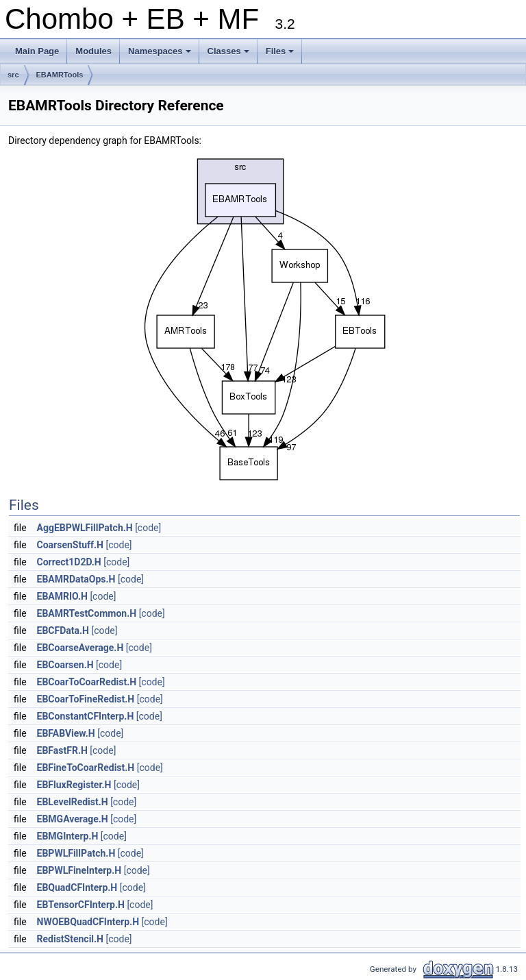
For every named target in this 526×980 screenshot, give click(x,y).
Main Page (37, 51)
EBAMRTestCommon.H (87, 613)
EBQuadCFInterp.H (77, 887)
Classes (229, 55)
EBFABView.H (66, 733)
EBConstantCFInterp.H (86, 716)
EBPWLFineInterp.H (79, 870)
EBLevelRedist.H (73, 802)
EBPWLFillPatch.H (76, 853)
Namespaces (161, 55)
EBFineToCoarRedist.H (86, 768)
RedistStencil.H (70, 939)
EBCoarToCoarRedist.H (87, 682)
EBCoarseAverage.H (80, 648)
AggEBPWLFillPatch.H (85, 528)
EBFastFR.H (62, 750)
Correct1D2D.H (69, 562)
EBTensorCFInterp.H (81, 905)
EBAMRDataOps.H (76, 579)
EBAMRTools (60, 75)
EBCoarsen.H (65, 665)
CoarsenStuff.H (70, 545)
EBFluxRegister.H (74, 785)
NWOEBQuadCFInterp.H (88, 922)
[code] (148, 528)
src (13, 75)
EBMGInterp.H (68, 836)
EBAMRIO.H (62, 596)
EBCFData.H (63, 630)
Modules (93, 51)
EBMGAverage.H (73, 819)
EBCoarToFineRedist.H (86, 699)
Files (281, 55)
